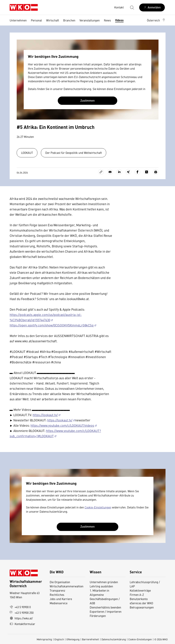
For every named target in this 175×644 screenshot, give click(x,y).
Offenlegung (73, 639)
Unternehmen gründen (104, 582)
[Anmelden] (152, 7)
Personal (36, 20)
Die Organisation (60, 582)
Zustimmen (87, 100)
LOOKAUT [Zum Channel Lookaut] (27, 153)
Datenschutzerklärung (114, 639)
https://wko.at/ (21, 618)
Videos (119, 20)
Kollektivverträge (140, 590)
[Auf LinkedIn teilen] (119, 172)
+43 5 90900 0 (20, 607)
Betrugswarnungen (142, 607)
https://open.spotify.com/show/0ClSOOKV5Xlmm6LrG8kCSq (52, 325)
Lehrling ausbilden (101, 586)
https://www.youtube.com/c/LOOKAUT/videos (62, 425)
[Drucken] (156, 172)
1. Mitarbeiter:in (99, 590)
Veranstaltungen (90, 20)
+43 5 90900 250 (22, 613)
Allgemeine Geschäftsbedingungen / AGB (105, 599)
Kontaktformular (22, 624)
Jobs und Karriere (61, 599)
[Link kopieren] (101, 172)
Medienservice (59, 603)
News (107, 20)
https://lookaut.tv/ (45, 415)
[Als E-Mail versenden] (110, 172)
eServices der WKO (141, 603)
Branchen (69, 20)
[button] (156, 20)
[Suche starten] (132, 7)
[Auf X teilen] (147, 172)
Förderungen (98, 616)
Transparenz (57, 590)
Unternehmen (18, 20)
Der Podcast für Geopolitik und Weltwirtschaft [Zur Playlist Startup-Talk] (74, 153)
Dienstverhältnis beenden (105, 607)
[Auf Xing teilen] (128, 172)
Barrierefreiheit (90, 639)
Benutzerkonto (139, 599)
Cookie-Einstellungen (98, 507)
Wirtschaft (53, 20)
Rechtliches (57, 595)
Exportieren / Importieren (106, 611)
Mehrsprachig (44, 639)
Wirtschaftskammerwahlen (67, 586)
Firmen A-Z (137, 595)
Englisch (59, 639)
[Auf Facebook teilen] (137, 172)
